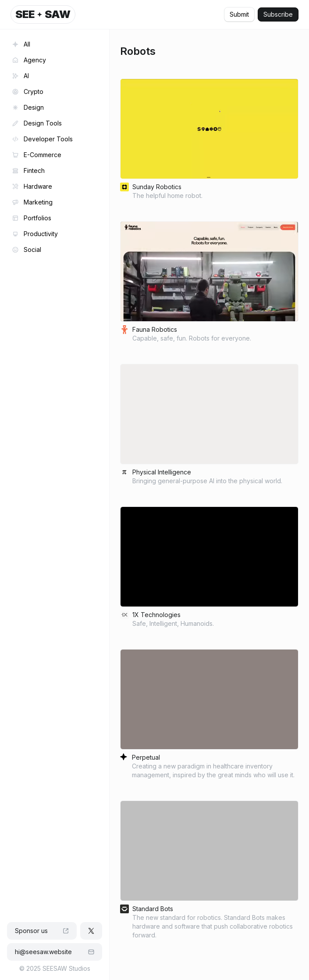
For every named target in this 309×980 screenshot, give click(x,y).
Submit (239, 14)
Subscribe (278, 14)
